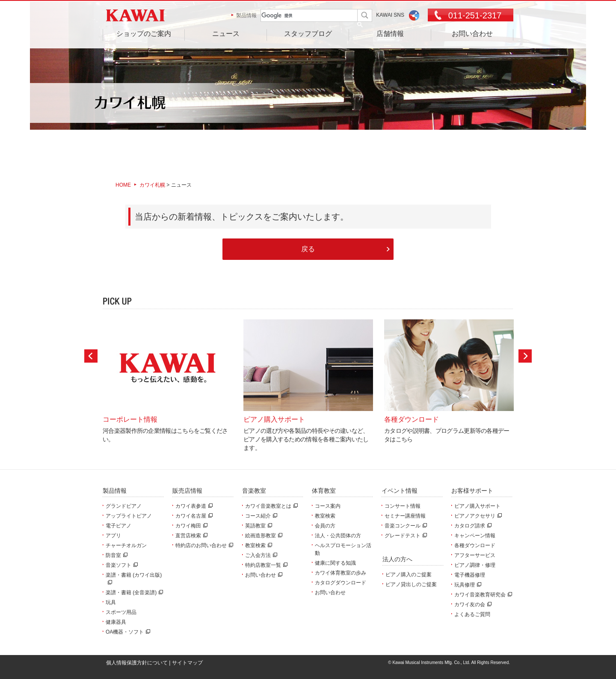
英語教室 (258, 526)
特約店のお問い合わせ (203, 545)
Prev (91, 356)
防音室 (115, 555)
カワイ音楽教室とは (270, 506)
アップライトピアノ (129, 516)
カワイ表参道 (193, 506)
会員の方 (325, 526)
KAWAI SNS (390, 15)
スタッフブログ (308, 34)
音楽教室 (254, 491)
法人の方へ (397, 559)
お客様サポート (472, 491)
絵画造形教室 (263, 536)
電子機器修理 (470, 575)
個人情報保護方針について (137, 663)
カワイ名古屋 (193, 516)
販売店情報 (187, 491)
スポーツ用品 (121, 612)
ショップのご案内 (144, 34)
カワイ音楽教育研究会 (482, 595)
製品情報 (246, 15)
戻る (308, 249)
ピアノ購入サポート (477, 506)
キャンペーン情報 (475, 536)
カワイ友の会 (472, 605)
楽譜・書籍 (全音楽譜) (133, 593)
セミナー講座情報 (405, 516)
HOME (123, 185)
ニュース (226, 34)
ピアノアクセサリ (477, 516)
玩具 (111, 602)
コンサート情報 (403, 506)
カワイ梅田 (190, 526)
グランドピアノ (124, 506)
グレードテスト (405, 536)
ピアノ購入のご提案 (409, 575)
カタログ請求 (472, 526)
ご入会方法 (260, 555)
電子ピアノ (118, 526)
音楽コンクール (405, 526)
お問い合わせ (472, 34)
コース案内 (328, 506)
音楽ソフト (121, 565)
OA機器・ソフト (127, 632)
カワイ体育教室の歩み (341, 573)
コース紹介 (260, 516)
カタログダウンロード (341, 583)
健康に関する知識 (335, 563)
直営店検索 (190, 536)
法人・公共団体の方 (338, 536)
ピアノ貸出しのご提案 (411, 584)
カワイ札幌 (152, 185)
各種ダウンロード (475, 545)
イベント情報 (400, 491)
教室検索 (258, 545)
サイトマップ (187, 663)
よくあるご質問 (472, 614)
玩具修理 (467, 585)
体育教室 (324, 491)
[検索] (302, 16)
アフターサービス (475, 555)
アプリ (113, 536)
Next (525, 356)
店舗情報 (390, 34)
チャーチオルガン (126, 545)
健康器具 (116, 622)
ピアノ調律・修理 (475, 565)
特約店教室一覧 (265, 565)
